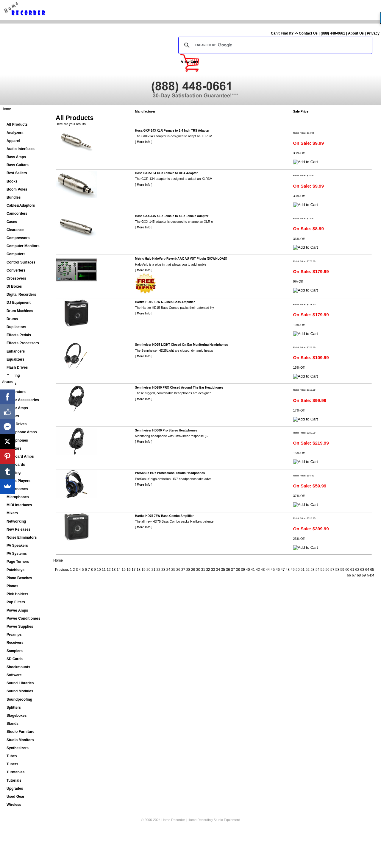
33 (213, 570)
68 (359, 575)
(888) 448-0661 (333, 33)
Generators (16, 392)
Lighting (14, 473)
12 (108, 570)
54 (317, 570)
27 (183, 570)
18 (139, 570)
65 (372, 570)
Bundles (14, 197)
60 (347, 570)
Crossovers (16, 278)
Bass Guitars (18, 165)
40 (248, 570)
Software (14, 675)
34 (218, 570)
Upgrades (15, 788)
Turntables (15, 772)
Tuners (12, 764)
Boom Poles (17, 189)
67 (354, 575)
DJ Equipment (19, 303)
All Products (17, 124)
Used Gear (15, 797)
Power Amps (17, 610)
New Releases (18, 529)
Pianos (12, 586)
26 (178, 570)
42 (258, 570)
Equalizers (15, 359)
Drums (12, 319)
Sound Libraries (20, 683)
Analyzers (15, 133)
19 (143, 570)
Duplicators (16, 327)
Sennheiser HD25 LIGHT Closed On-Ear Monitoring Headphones (182, 345)
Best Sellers (17, 173)
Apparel (13, 141)
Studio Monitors (20, 740)
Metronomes (17, 489)
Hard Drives (17, 424)
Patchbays (15, 570)
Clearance (15, 230)
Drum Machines (20, 311)
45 (273, 570)
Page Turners (18, 562)
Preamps (14, 635)
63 (362, 570)
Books (12, 181)
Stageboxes (17, 716)
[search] (274, 45)
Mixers (12, 513)
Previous (62, 570)
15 (124, 570)
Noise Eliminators (22, 537)
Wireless (14, 805)
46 (278, 570)
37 (233, 570)
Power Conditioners (23, 618)
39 (243, 570)
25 (173, 570)
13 (114, 570)
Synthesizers (18, 748)
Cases (12, 222)
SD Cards (15, 659)
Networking (16, 521)
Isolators (14, 448)
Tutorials (14, 780)
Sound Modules (20, 691)
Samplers (15, 651)
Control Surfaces (21, 262)
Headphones (17, 440)
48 (288, 570)
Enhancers (16, 351)
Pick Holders (17, 594)
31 (203, 570)
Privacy (373, 33)
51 (303, 570)
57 (332, 570)
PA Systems (17, 554)
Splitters (14, 708)
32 (208, 570)
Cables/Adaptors (21, 205)
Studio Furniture (20, 732)
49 (292, 570)
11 (104, 570)
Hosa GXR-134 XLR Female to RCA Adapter (167, 173)
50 (298, 570)
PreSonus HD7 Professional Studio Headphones (170, 473)
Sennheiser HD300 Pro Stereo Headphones (166, 430)
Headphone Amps (22, 432)
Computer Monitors (23, 246)
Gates (11, 384)
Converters (16, 270)
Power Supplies (20, 627)
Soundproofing (19, 699)
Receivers (15, 643)
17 (133, 570)
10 (99, 570)
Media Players (18, 481)
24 (168, 570)
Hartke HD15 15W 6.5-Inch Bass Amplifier (165, 302)
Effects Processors (23, 343)
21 (153, 570)
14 (119, 570)
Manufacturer (145, 111)
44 (268, 570)
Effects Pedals (19, 335)
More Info (144, 142)
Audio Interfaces (21, 149)
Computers (16, 254)
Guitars (13, 416)
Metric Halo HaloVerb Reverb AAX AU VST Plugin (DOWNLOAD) (181, 259)
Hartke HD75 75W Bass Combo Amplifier (164, 516)
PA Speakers (17, 546)
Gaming (13, 375)
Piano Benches (19, 578)
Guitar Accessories (23, 400)
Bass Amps (16, 157)
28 (188, 570)
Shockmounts (18, 667)
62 (357, 570)
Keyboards (16, 465)
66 (349, 575)
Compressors (18, 238)
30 (198, 570)
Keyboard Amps (20, 456)
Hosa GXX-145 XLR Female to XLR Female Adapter (172, 216)
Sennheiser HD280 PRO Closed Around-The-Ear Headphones (179, 388)
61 (352, 570)
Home (6, 109)
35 (223, 570)
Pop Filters (16, 602)
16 (128, 570)
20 (148, 570)
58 (337, 570)
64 (367, 570)
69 (364, 575)
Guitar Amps (17, 408)
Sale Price (301, 111)
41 (253, 570)
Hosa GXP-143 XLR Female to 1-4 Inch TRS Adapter (172, 131)
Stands (13, 724)
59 (342, 570)
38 (238, 570)
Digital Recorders (21, 294)
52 (308, 570)
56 (327, 570)
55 (323, 570)
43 (263, 570)
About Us (356, 33)
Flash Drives (17, 367)
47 (283, 570)
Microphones (18, 497)
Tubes (12, 756)
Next (370, 575)
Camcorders (17, 214)
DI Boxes (14, 286)
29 (193, 570)
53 (312, 570)
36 (228, 570)
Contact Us (308, 33)
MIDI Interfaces (19, 505)
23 (163, 570)
